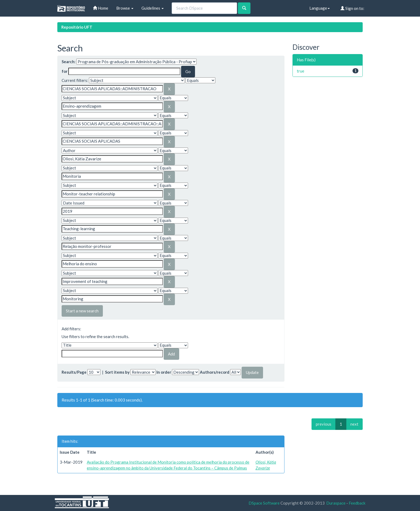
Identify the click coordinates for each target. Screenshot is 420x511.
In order (164, 372)
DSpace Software (264, 503)
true (301, 71)
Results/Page (74, 372)
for (65, 71)
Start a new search (82, 311)
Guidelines (153, 8)
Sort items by (117, 372)
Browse (125, 8)
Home (101, 8)
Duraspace (336, 503)
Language (320, 8)
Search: (69, 62)
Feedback (357, 503)
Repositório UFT (77, 27)
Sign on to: (352, 8)
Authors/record (215, 372)
